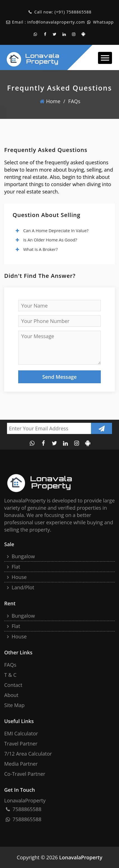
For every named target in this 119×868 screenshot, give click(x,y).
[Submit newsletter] (102, 428)
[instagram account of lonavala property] (74, 34)
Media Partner (21, 764)
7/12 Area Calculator (28, 754)
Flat (13, 567)
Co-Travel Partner (25, 774)
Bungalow (20, 556)
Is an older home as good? (46, 240)
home (50, 101)
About (11, 695)
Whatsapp (103, 22)
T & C (10, 675)
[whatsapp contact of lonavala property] (36, 34)
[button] (105, 58)
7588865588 (79, 12)
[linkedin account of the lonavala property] (64, 34)
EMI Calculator (21, 733)
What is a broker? (36, 249)
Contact (13, 685)
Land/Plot (20, 587)
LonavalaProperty (81, 857)
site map (14, 705)
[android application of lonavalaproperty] (83, 34)
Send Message (60, 377)
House (16, 577)
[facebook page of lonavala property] (45, 34)
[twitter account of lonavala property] (55, 34)
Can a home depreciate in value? (52, 230)
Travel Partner (21, 744)
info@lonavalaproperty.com (56, 22)
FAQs (74, 101)
